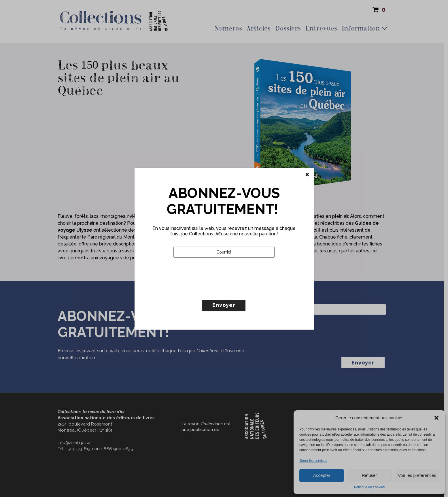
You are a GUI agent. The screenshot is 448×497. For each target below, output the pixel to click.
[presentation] (217, 291)
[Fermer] (307, 175)
